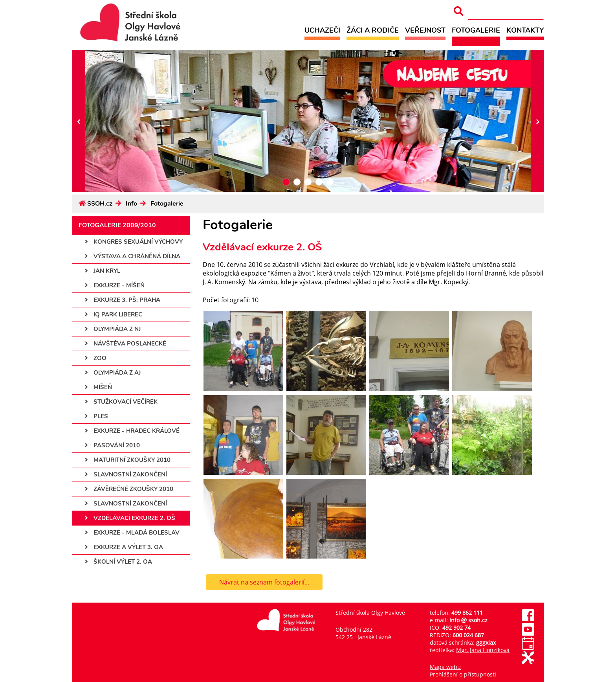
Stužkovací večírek (121, 402)
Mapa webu (445, 667)
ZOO (96, 358)
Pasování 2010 (112, 445)
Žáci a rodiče (373, 30)
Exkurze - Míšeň (115, 285)
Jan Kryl (103, 271)
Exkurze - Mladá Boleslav (132, 533)
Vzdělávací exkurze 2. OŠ (130, 518)
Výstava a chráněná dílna (133, 256)
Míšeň (98, 387)
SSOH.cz (100, 204)
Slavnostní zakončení (126, 474)
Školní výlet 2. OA (118, 562)
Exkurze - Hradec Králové (132, 431)
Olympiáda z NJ (113, 329)
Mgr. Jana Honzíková (483, 650)
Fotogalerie (476, 30)
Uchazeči (322, 30)
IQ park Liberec (114, 314)
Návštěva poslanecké (126, 344)
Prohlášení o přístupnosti (463, 674)
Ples (96, 416)
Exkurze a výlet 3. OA (124, 547)
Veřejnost (425, 30)
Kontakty (525, 30)
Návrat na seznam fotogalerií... (264, 582)
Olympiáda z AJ (113, 373)
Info (131, 204)
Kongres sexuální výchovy (134, 242)
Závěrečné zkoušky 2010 (129, 489)
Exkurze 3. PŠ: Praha (123, 300)
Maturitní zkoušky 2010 (128, 460)
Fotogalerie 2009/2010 (117, 225)
